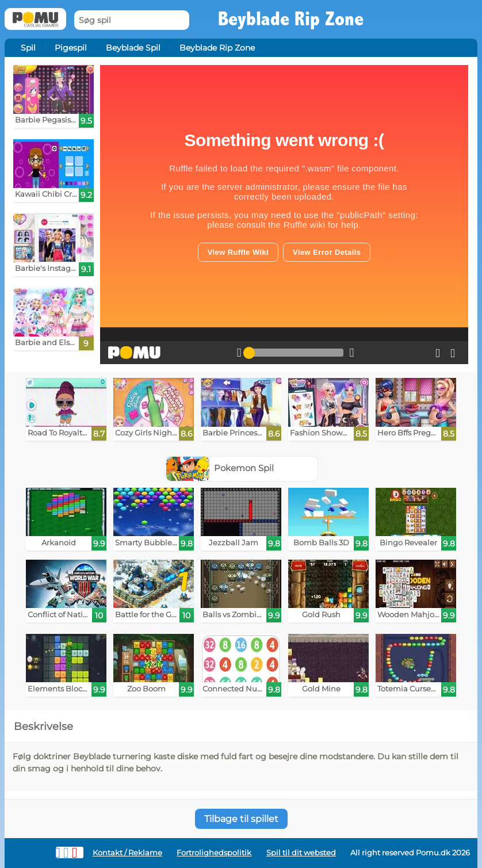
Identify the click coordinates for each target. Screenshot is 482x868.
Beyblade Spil (133, 48)
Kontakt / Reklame (127, 853)
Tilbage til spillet (241, 819)
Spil (28, 48)
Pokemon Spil (220, 468)
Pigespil (71, 48)
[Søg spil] (132, 20)
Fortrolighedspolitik (214, 853)
